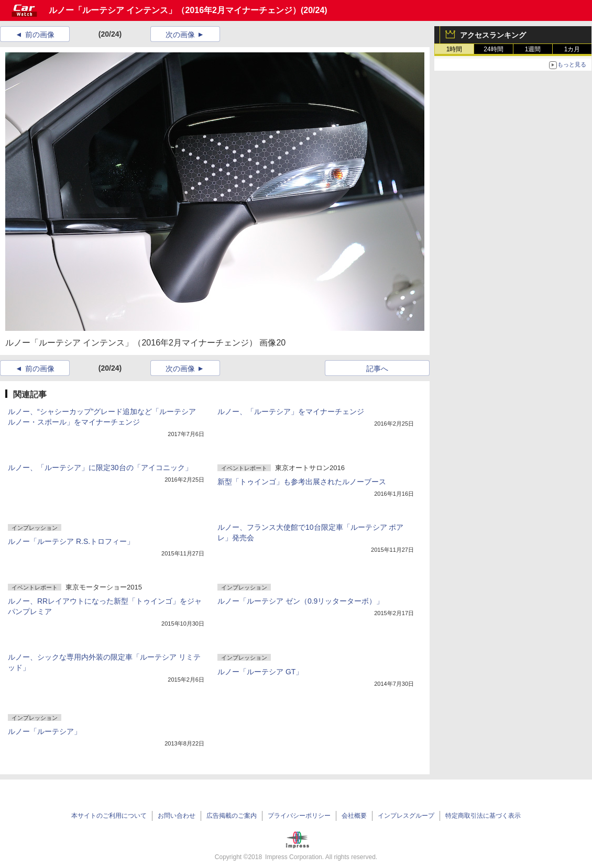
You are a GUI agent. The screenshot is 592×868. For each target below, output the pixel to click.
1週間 (533, 49)
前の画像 (40, 35)
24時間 (493, 49)
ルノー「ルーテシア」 (45, 731)
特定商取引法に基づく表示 (483, 816)
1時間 (454, 49)
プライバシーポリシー (299, 816)
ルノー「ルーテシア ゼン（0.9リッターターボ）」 (300, 601)
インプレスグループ (406, 816)
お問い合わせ (177, 816)
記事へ (377, 369)
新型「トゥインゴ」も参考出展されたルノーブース (302, 482)
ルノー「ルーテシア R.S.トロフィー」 (71, 541)
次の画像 (180, 35)
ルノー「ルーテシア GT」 (260, 672)
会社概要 (354, 816)
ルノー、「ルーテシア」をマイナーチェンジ (291, 411)
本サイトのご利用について (109, 816)
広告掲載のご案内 (232, 816)
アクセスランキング (493, 35)
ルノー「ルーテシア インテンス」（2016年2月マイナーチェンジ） (175, 10)
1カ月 (572, 49)
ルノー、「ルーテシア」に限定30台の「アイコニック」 (100, 468)
